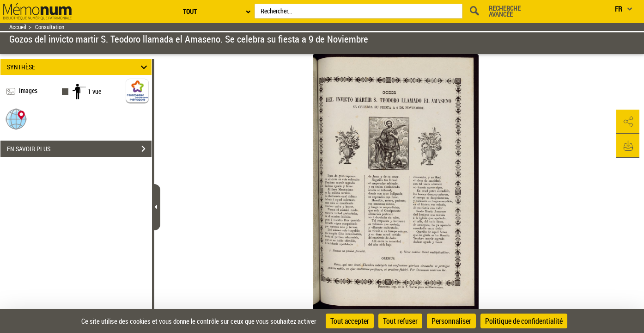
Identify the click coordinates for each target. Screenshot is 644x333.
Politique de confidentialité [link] (524, 321)
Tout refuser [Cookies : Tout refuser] (400, 321)
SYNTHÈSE (78, 67)
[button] (16, 119)
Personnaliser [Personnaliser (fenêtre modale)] (451, 321)
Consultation (50, 27)
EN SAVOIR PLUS (79, 149)
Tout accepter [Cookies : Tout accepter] (350, 321)
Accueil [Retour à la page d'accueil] (18, 27)
